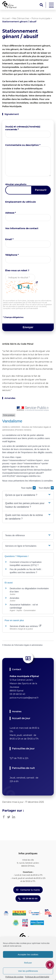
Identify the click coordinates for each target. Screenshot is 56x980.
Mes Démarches (21, 18)
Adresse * (11, 213)
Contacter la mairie (28, 890)
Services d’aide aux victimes (25, 626)
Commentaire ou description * (23, 145)
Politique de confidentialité (37, 977)
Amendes (14, 598)
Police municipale (41, 18)
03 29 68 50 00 (28, 898)
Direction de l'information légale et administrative (23, 645)
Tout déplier (46, 488)
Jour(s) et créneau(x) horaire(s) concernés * (23, 128)
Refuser (28, 963)
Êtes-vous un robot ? (17, 270)
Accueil (6, 18)
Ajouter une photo (16, 184)
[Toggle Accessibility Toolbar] (50, 965)
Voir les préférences (28, 971)
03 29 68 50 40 (17, 694)
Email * (9, 239)
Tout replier (28, 488)
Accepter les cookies (28, 954)
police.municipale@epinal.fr (24, 698)
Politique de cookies (14, 977)
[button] (28, 495)
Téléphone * (12, 255)
